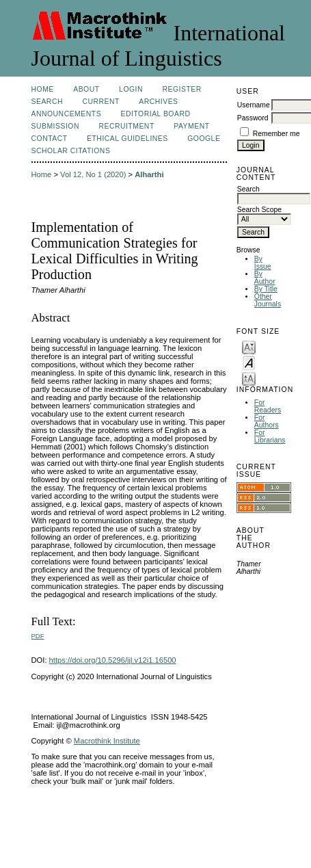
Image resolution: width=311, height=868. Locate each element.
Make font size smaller (249, 346)
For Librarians (270, 436)
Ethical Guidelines (127, 139)
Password (253, 118)
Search (47, 102)
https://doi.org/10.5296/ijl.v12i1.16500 (113, 660)
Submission (55, 126)
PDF (38, 636)
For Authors (267, 421)
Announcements (67, 114)
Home (43, 89)
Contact (50, 139)
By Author (265, 278)
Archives (158, 102)
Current (100, 102)
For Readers (268, 406)
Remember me (276, 134)
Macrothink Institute (107, 741)
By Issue (263, 263)
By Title (266, 289)
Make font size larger (249, 378)
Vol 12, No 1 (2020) (93, 174)
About (86, 89)
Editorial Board (156, 114)
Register (181, 89)
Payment (191, 126)
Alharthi (149, 174)
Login (131, 89)
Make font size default (249, 362)
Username (254, 105)
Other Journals (268, 300)
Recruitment (126, 126)
